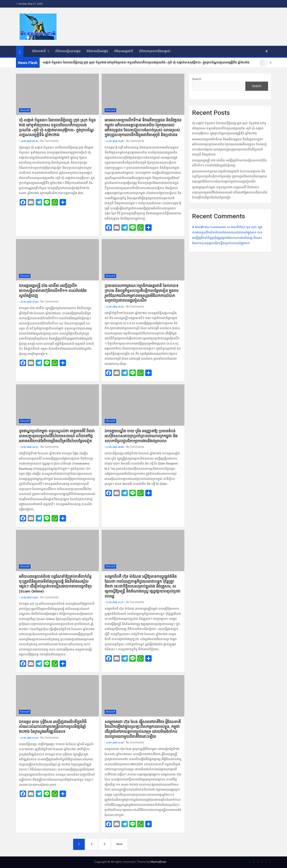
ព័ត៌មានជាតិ (39, 51)
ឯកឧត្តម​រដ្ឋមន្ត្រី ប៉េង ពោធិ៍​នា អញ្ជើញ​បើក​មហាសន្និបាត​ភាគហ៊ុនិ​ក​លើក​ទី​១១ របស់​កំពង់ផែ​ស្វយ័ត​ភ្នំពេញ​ (53, 291)
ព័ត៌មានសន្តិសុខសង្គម (68, 51)
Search (197, 79)
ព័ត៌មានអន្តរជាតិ (124, 51)
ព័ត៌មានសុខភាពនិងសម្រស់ (155, 51)
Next (119, 844)
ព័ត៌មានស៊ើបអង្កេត (97, 51)
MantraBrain (158, 862)
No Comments (50, 141)
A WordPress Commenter (209, 227)
